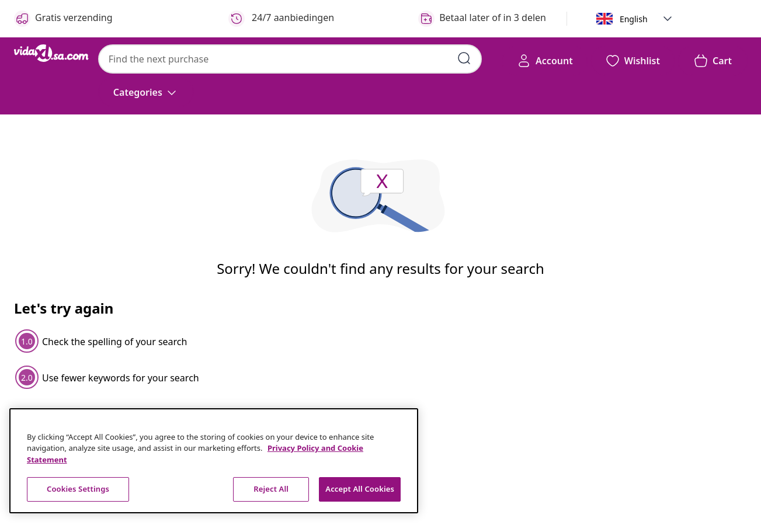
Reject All (271, 489)
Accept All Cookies (360, 489)
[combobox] (290, 59)
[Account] (545, 61)
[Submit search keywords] (464, 58)
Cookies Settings (78, 489)
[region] (214, 461)
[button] (668, 19)
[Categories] (146, 92)
